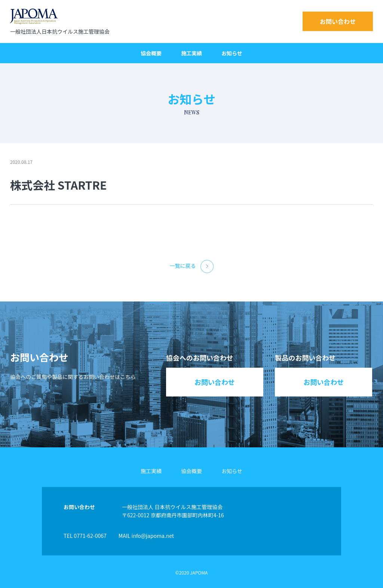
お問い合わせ (338, 21)
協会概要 (151, 53)
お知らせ (232, 53)
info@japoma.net (153, 536)
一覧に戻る (192, 267)
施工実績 (191, 53)
